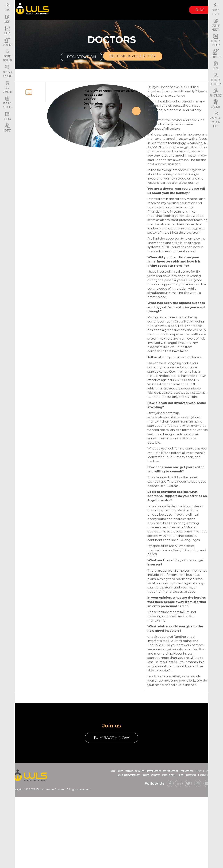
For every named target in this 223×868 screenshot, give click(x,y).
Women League (216, 9)
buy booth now (111, 738)
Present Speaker (153, 771)
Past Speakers (7, 87)
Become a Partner (216, 41)
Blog (200, 10)
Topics (120, 771)
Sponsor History (216, 25)
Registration (82, 57)
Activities (140, 771)
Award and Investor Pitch (216, 120)
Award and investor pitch (129, 775)
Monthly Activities (7, 103)
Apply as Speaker (7, 71)
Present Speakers (7, 56)
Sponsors (129, 771)
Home (113, 771)
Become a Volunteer (216, 79)
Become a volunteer (133, 56)
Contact (207, 771)
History (198, 771)
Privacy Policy (205, 775)
